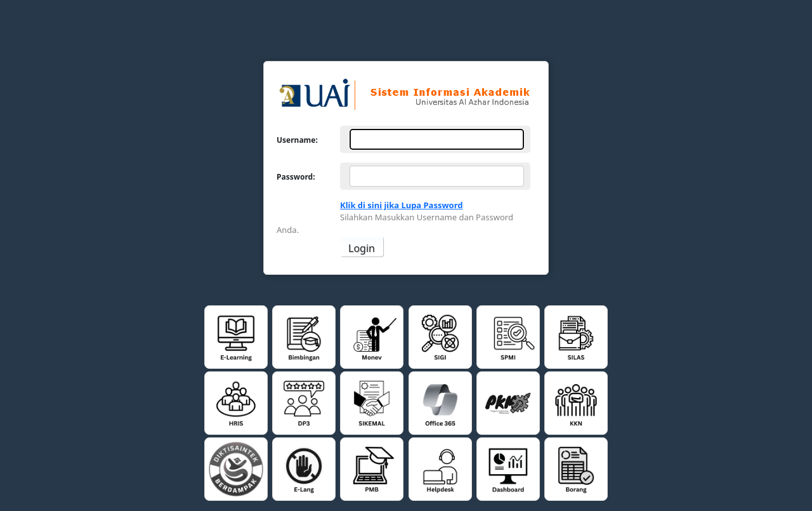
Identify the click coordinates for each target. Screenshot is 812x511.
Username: (297, 140)
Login (362, 248)
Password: (296, 176)
